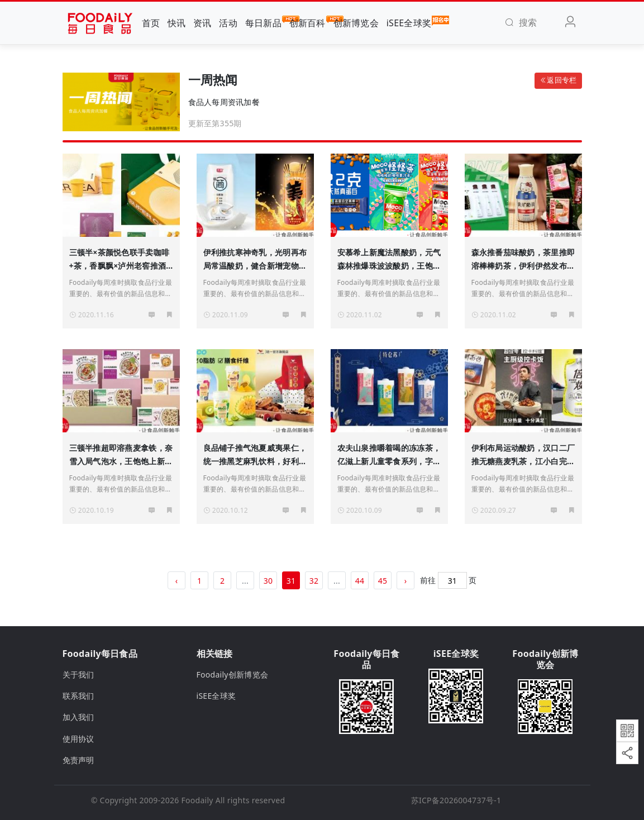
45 (383, 581)
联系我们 (78, 696)
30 (268, 581)
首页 (151, 23)
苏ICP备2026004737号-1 (456, 800)
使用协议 (78, 739)
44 (360, 581)
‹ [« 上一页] (177, 581)
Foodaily (197, 800)
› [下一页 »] (406, 581)
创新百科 (307, 22)
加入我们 (78, 717)
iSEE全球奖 (409, 22)
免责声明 (78, 760)
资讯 (202, 23)
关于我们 (78, 674)
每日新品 (263, 22)
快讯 (177, 23)
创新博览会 (356, 23)
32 (314, 581)
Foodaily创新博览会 (233, 674)
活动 (228, 23)
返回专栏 (558, 80)
